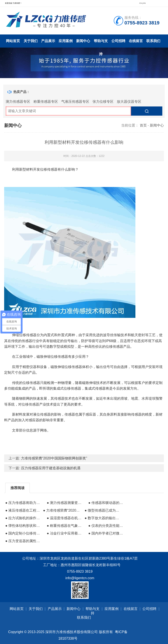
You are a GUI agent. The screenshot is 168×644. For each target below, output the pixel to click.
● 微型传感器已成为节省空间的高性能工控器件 (103, 510)
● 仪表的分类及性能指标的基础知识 (107, 526)
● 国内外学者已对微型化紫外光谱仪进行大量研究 (107, 533)
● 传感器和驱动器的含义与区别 (107, 503)
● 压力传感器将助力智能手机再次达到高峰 (24, 503)
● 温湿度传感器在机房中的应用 (65, 518)
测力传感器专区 (18, 102)
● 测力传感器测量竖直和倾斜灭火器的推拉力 (65, 503)
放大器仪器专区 (129, 102)
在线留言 (136, 41)
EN (144, 3)
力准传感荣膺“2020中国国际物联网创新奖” (54, 458)
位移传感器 (30, 404)
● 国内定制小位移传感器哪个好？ (24, 533)
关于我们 (31, 41)
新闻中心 (83, 41)
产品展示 (48, 41)
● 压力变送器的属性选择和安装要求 (24, 541)
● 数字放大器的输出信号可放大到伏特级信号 (103, 518)
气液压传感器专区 (75, 102)
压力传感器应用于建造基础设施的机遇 (51, 468)
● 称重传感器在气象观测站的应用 (65, 526)
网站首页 (13, 41)
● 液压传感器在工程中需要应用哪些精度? (24, 510)
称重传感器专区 (46, 102)
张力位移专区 (103, 102)
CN (141, 3)
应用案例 (66, 41)
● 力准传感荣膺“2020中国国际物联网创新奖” (61, 510)
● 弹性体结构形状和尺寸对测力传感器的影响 (24, 526)
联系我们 (153, 41)
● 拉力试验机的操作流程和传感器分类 (24, 518)
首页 (143, 125)
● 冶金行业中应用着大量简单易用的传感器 (65, 533)
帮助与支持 (101, 43)
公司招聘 (118, 41)
